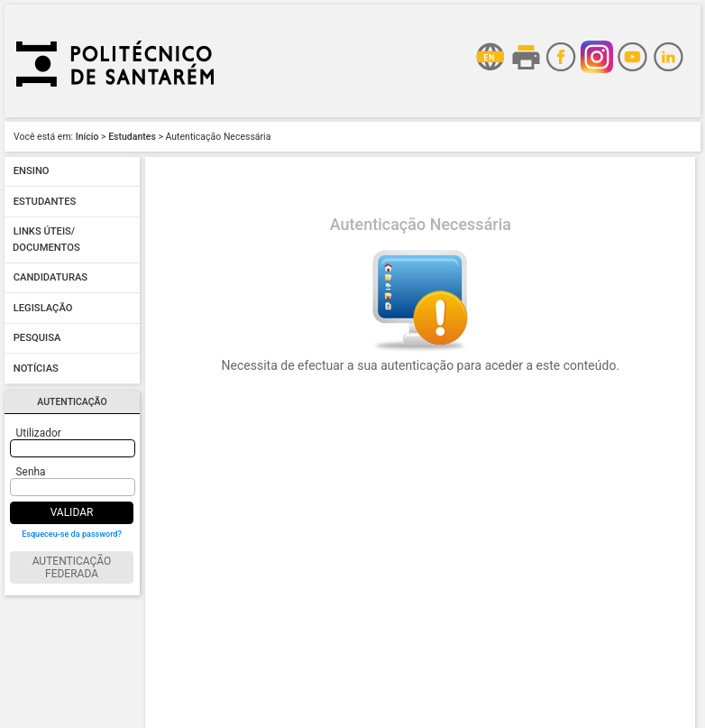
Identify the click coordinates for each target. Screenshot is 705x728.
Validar (72, 512)
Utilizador (39, 433)
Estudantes (132, 137)
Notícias (36, 369)
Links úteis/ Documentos (46, 240)
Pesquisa (37, 339)
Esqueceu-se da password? (72, 534)
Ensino (32, 172)
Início (87, 137)
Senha (31, 472)
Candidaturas (50, 278)
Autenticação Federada (72, 567)
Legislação (43, 308)
